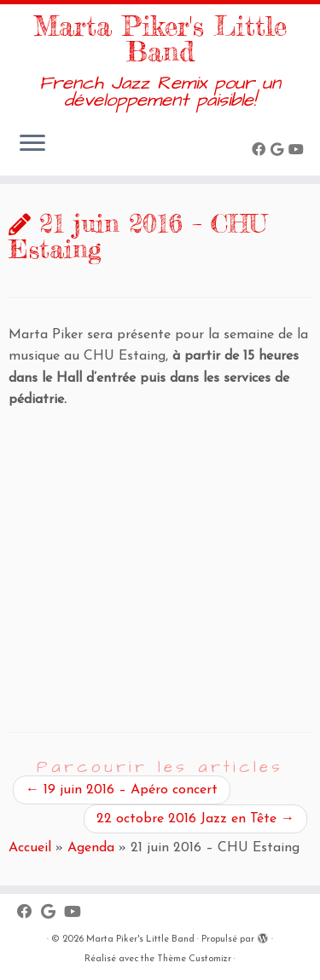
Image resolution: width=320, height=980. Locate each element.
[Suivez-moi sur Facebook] (261, 151)
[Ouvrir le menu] (32, 145)
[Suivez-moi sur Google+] (279, 151)
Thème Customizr (194, 959)
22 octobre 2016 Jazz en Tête (195, 819)
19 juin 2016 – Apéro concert (122, 790)
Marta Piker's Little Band (160, 40)
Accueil (30, 848)
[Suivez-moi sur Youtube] (299, 151)
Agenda (91, 848)
